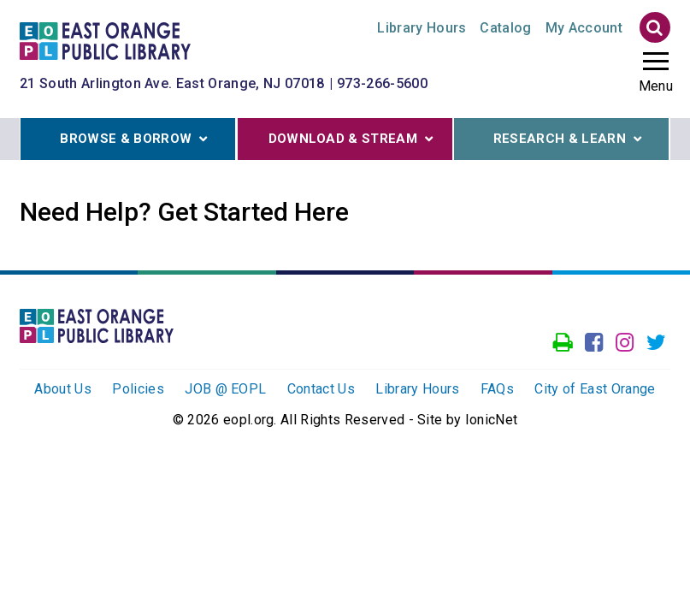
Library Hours (417, 389)
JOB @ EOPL (225, 389)
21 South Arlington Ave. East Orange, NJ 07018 (172, 83)
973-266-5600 (382, 83)
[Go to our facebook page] (594, 343)
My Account (584, 28)
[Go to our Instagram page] (625, 343)
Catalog (505, 28)
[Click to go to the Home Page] (105, 40)
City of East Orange (595, 389)
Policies (138, 389)
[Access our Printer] (563, 343)
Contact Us (321, 389)
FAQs (497, 389)
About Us (63, 389)
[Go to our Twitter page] (656, 343)
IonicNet (492, 420)
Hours (422, 28)
